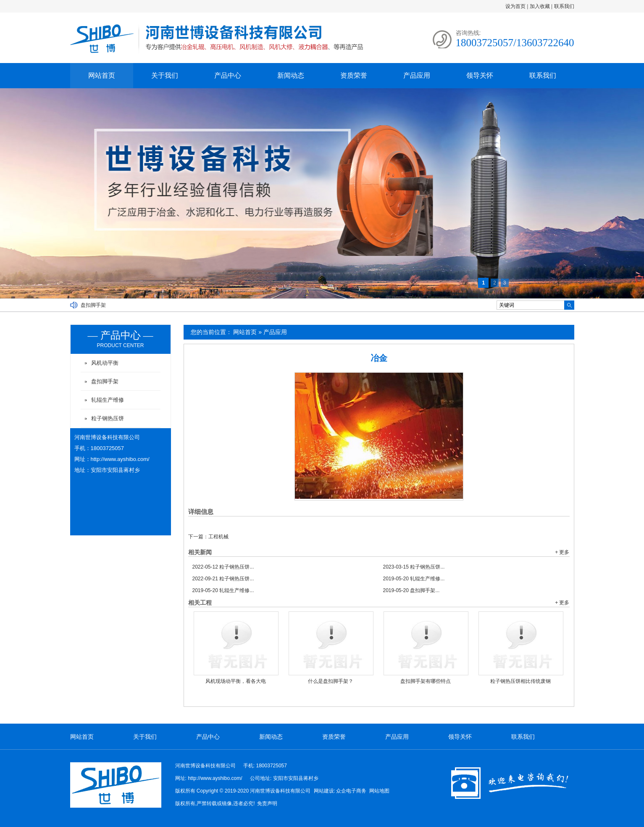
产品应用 (417, 75)
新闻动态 (291, 75)
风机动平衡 (105, 363)
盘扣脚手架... (411, 590)
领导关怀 (480, 75)
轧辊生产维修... (414, 579)
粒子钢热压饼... (223, 567)
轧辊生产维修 (108, 400)
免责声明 (267, 803)
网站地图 (379, 791)
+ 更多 (562, 552)
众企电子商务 (351, 791)
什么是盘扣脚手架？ (331, 681)
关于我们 (165, 75)
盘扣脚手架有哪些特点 (426, 681)
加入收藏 (540, 6)
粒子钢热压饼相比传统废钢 (520, 681)
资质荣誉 (354, 75)
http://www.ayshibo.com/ (120, 459)
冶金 (379, 358)
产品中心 (228, 75)
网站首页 (102, 75)
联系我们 (564, 6)
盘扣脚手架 (93, 305)
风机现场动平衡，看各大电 (236, 681)
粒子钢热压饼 (108, 418)
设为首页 (515, 6)
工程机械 (218, 537)
